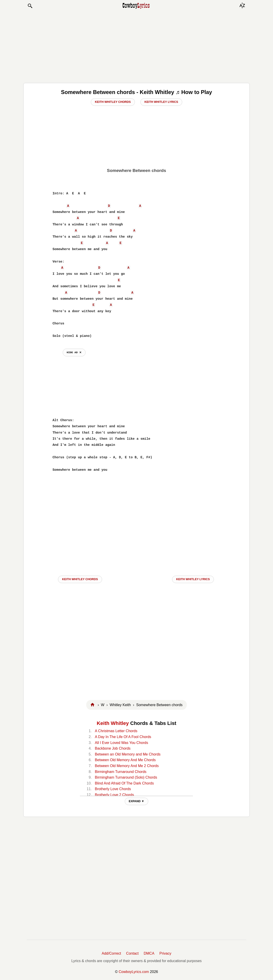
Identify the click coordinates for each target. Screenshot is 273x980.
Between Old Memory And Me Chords (125, 760)
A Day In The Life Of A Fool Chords (123, 737)
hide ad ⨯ (74, 352)
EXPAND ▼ (137, 801)
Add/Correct (111, 953)
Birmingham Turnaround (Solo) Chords (126, 777)
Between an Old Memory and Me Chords (128, 754)
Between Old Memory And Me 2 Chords (127, 766)
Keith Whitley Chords (113, 102)
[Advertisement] (136, 46)
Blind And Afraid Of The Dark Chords (124, 783)
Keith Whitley (113, 723)
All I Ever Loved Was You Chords (121, 743)
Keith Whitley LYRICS (193, 579)
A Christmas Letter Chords (116, 731)
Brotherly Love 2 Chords (114, 795)
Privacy (165, 953)
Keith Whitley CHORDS (80, 579)
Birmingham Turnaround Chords (121, 772)
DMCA (149, 953)
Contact (132, 953)
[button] (30, 6)
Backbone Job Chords (113, 748)
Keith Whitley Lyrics (161, 102)
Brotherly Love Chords (113, 789)
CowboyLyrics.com (134, 972)
